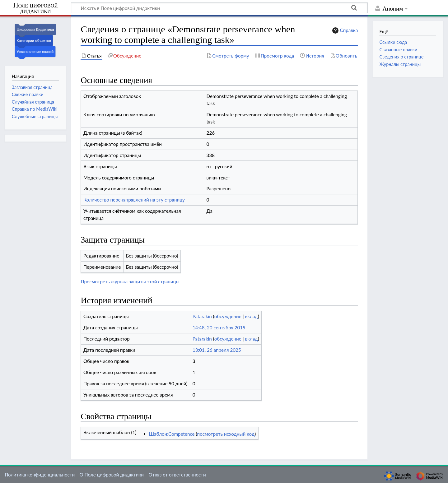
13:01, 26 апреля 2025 (217, 350)
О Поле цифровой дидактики (112, 475)
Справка (344, 30)
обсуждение (228, 316)
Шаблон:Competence (172, 434)
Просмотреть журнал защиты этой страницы (130, 281)
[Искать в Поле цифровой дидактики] (219, 8)
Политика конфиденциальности (40, 475)
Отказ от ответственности (177, 475)
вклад (251, 316)
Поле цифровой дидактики (35, 8)
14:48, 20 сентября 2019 (219, 327)
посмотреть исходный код (226, 434)
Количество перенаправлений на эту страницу (134, 200)
